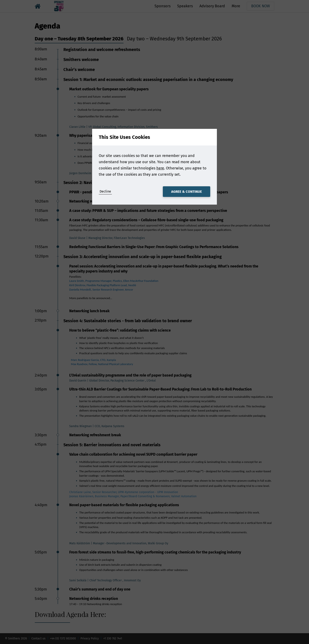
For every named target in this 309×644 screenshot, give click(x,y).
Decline (105, 191)
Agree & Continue (187, 192)
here (160, 168)
